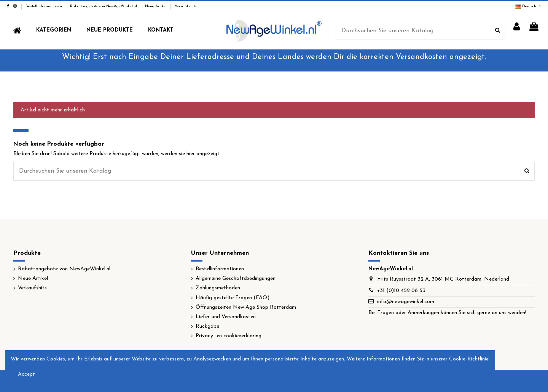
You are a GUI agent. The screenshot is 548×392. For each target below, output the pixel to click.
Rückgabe (207, 326)
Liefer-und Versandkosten (226, 317)
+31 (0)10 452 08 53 (401, 291)
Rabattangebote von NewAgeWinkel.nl (104, 6)
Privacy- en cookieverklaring (229, 336)
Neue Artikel (156, 6)
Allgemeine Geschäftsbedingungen (236, 279)
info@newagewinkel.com (406, 302)
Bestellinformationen (44, 6)
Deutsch (529, 6)
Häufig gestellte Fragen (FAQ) (233, 298)
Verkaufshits (186, 6)
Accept (26, 374)
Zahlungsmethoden (218, 288)
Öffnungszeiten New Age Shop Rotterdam (246, 307)
